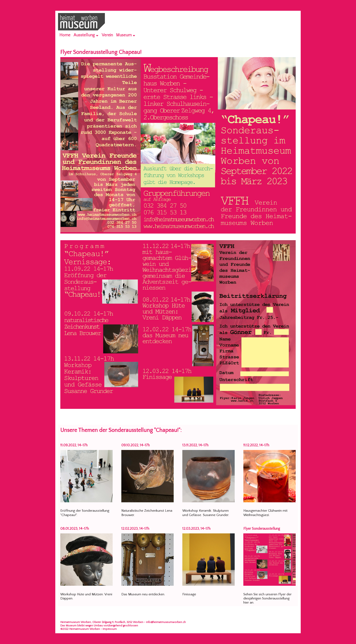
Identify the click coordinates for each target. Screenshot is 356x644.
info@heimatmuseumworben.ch (166, 622)
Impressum (110, 629)
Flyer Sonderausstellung (262, 529)
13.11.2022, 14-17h (195, 445)
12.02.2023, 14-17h (135, 529)
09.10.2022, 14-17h (135, 445)
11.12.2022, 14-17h (256, 445)
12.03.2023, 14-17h (196, 529)
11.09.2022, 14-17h (74, 445)
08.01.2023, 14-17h (75, 529)
